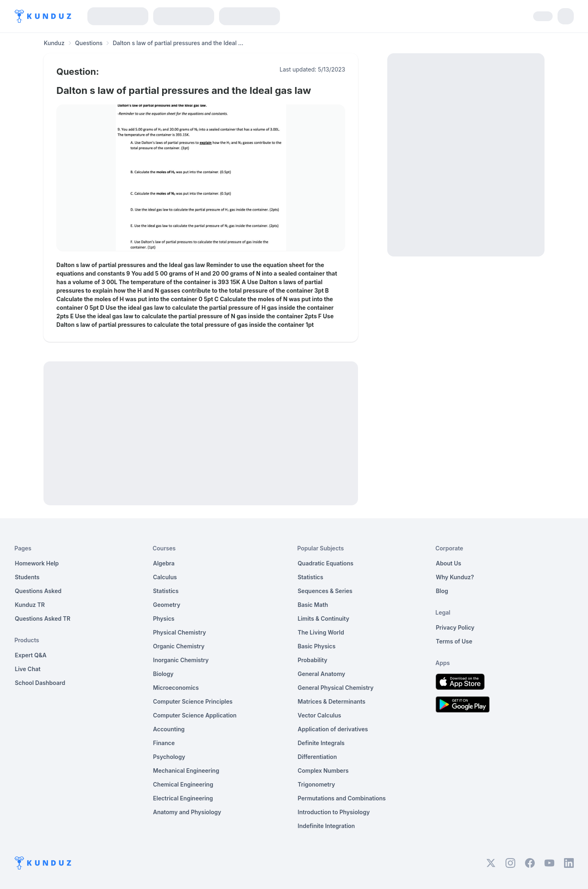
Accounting (169, 729)
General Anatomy (322, 674)
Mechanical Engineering (186, 771)
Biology (164, 674)
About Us (449, 563)
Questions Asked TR (43, 618)
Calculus (165, 577)
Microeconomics (176, 688)
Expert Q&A (31, 655)
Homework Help (37, 563)
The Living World (321, 632)
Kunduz (54, 43)
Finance (164, 743)
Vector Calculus (320, 715)
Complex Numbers (323, 771)
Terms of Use (454, 641)
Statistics (166, 591)
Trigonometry (317, 784)
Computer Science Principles (193, 701)
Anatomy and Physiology (187, 812)
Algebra (164, 563)
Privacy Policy (455, 627)
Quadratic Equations (326, 563)
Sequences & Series (325, 591)
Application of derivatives (333, 729)
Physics (164, 618)
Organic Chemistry (179, 646)
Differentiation (317, 757)
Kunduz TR (30, 605)
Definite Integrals (321, 743)
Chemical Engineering (183, 784)
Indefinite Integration (327, 826)
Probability (313, 660)
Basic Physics (317, 646)
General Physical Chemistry (336, 688)
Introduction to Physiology (334, 812)
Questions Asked (38, 591)
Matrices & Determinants (332, 701)
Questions (89, 43)
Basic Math (313, 605)
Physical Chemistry (180, 632)
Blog (442, 591)
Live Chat (28, 669)
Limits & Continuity (324, 618)
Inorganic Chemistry (181, 660)
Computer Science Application (195, 715)
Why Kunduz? (455, 577)
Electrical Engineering (183, 798)
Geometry (167, 605)
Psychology (169, 757)
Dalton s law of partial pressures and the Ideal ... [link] (178, 43)
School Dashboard (40, 683)
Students (27, 577)
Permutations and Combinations (342, 798)
